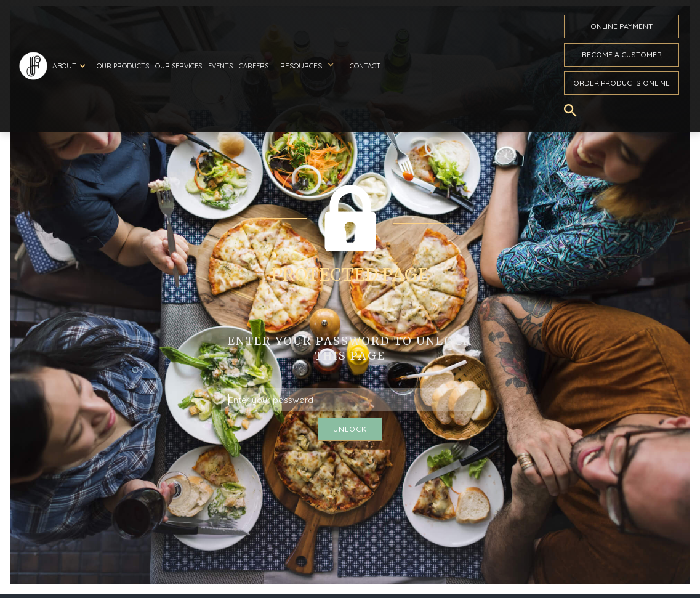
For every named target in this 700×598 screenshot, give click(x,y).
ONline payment (622, 26)
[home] (33, 66)
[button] (71, 66)
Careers (254, 66)
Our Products (123, 66)
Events (220, 66)
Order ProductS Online (622, 83)
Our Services (179, 66)
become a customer (622, 55)
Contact (365, 66)
